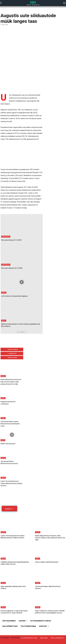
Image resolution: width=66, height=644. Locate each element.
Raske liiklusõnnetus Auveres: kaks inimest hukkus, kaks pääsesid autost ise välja (11, 382)
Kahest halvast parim (8, 444)
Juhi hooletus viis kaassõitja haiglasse (14, 296)
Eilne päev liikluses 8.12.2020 (11, 240)
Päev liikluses (6, 237)
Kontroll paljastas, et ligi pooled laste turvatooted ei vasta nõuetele (14, 612)
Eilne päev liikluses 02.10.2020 (12, 268)
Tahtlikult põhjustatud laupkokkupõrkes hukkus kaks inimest (15, 563)
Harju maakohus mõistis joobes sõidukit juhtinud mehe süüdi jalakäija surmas (50, 612)
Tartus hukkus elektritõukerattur (47, 562)
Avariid (4, 293)
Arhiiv (3, 440)
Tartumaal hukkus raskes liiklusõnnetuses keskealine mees (10, 424)
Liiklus (4, 321)
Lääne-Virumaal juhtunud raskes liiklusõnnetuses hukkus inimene (11, 483)
